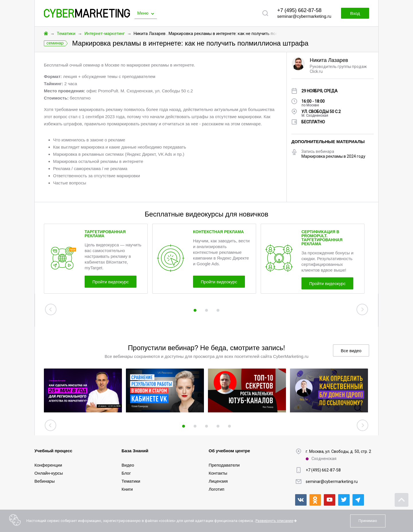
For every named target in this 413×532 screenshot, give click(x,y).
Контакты (218, 473)
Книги (127, 489)
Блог (126, 473)
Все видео (351, 351)
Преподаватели (224, 465)
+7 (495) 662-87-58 (299, 10)
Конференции (48, 465)
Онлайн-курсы (49, 473)
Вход (355, 13)
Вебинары (45, 481)
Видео (128, 465)
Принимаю (368, 521)
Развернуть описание (274, 521)
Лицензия (218, 481)
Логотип (217, 489)
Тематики (66, 34)
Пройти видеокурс (111, 282)
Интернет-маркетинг (105, 34)
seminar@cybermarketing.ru (304, 16)
